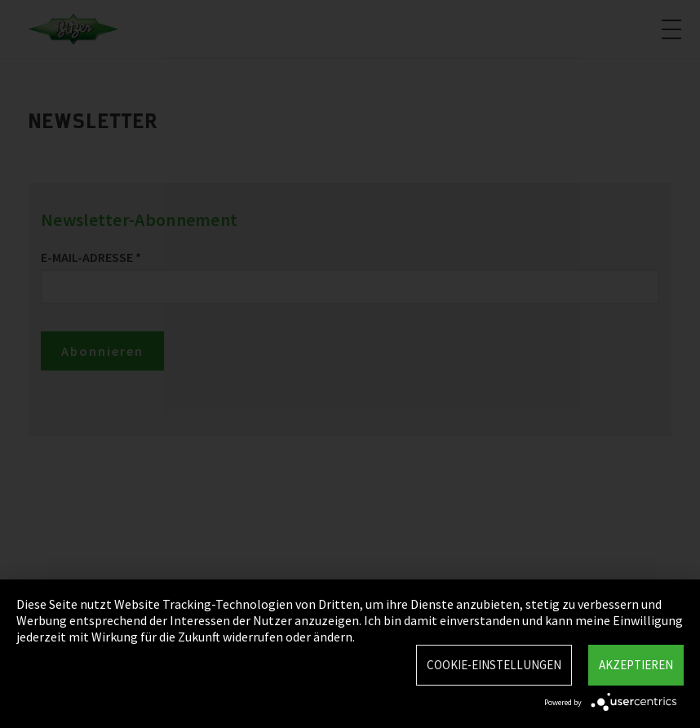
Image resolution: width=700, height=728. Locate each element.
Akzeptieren (636, 665)
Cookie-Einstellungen (494, 665)
